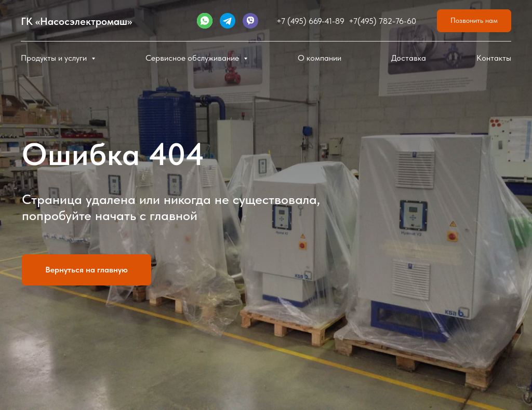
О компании (320, 58)
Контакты (494, 58)
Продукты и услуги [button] (55, 58)
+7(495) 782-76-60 (382, 21)
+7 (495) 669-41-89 (310, 21)
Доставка (409, 58)
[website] (205, 21)
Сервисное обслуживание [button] (193, 58)
